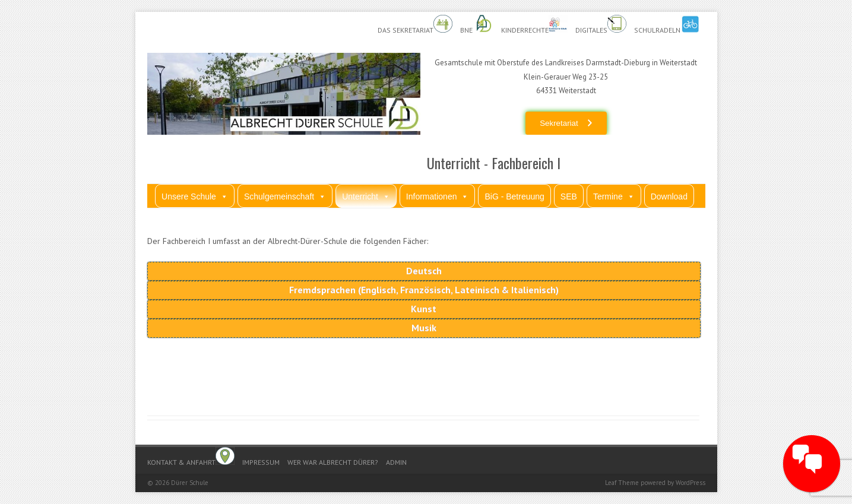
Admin (396, 462)
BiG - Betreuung (514, 196)
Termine (614, 196)
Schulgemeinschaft (285, 196)
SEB (569, 196)
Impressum (261, 462)
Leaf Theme (622, 483)
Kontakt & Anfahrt (191, 457)
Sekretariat (559, 123)
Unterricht (366, 196)
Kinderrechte (534, 25)
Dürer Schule (190, 483)
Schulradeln (667, 25)
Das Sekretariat (415, 25)
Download (669, 196)
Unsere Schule (195, 196)
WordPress (691, 483)
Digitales (601, 25)
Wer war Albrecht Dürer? (333, 462)
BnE (477, 25)
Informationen (438, 196)
